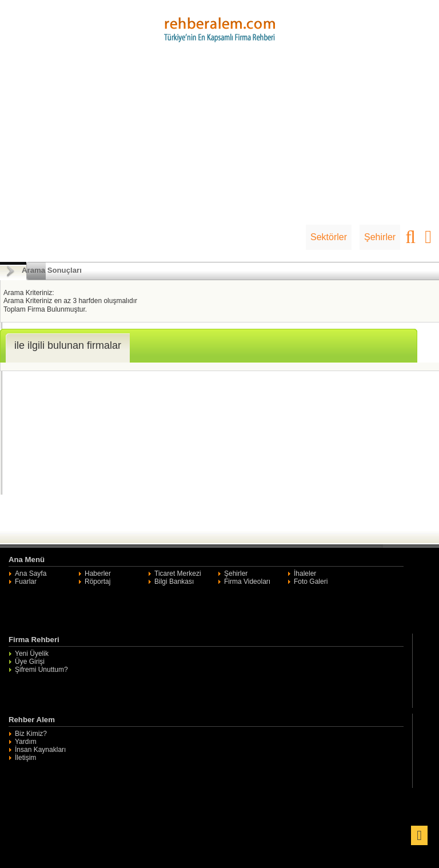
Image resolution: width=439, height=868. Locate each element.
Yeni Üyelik (32, 654)
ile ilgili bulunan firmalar (68, 345)
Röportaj (97, 582)
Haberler (98, 574)
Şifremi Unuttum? (41, 670)
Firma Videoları (247, 582)
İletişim (25, 758)
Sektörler (329, 237)
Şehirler (380, 237)
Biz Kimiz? (31, 734)
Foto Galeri (311, 582)
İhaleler (305, 574)
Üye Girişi (30, 662)
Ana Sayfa (31, 574)
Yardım (26, 742)
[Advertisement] (219, 139)
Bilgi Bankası (174, 582)
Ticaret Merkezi (178, 574)
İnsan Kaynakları (40, 750)
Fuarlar (26, 582)
